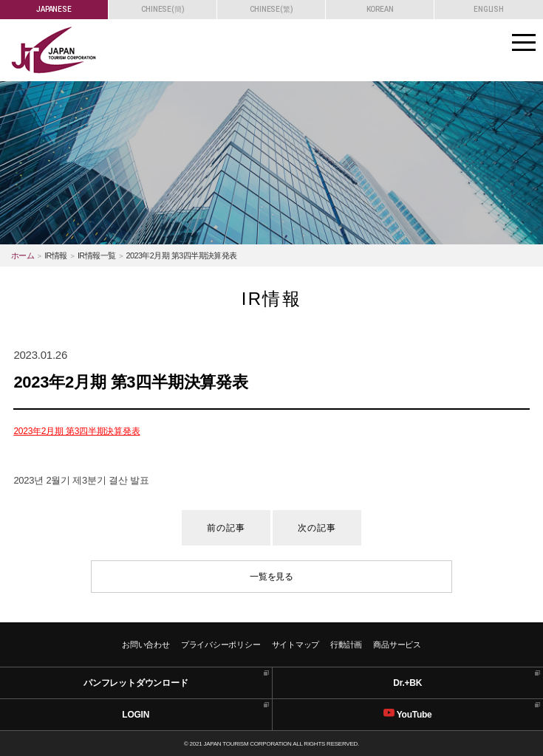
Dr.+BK (407, 683)
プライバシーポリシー (221, 645)
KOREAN (380, 9)
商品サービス (397, 645)
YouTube (408, 714)
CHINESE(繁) (271, 9)
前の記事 (226, 528)
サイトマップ (296, 645)
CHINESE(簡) (163, 9)
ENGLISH (488, 9)
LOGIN (136, 715)
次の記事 (317, 528)
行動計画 (346, 645)
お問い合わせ (146, 645)
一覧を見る (271, 577)
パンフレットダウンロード (136, 683)
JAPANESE (54, 9)
